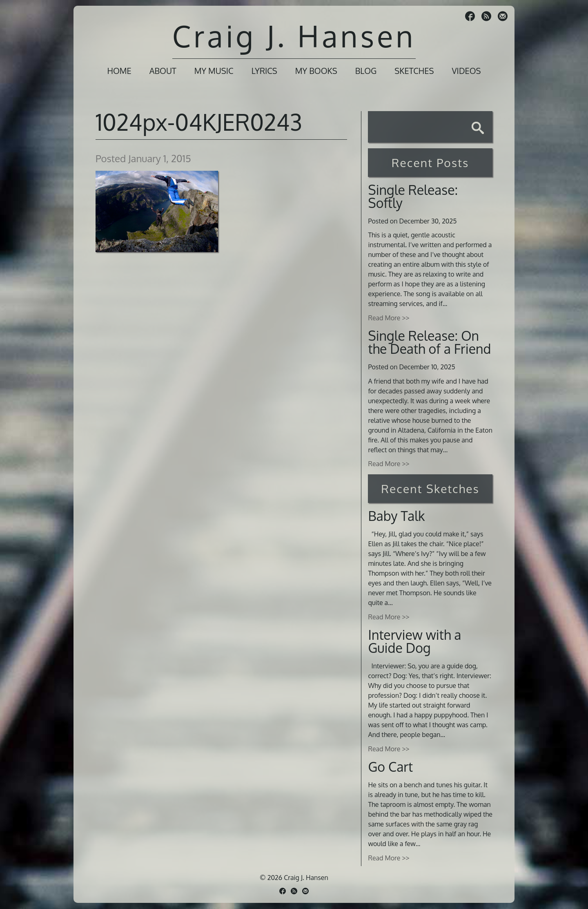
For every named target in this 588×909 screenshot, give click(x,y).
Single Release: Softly (413, 196)
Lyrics (264, 71)
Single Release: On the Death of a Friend (429, 342)
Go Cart (390, 767)
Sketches (414, 71)
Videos (466, 71)
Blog (366, 71)
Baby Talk (396, 516)
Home (119, 71)
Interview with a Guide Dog (414, 641)
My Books (316, 71)
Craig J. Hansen (294, 36)
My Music (214, 71)
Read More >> (389, 318)
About (163, 71)
